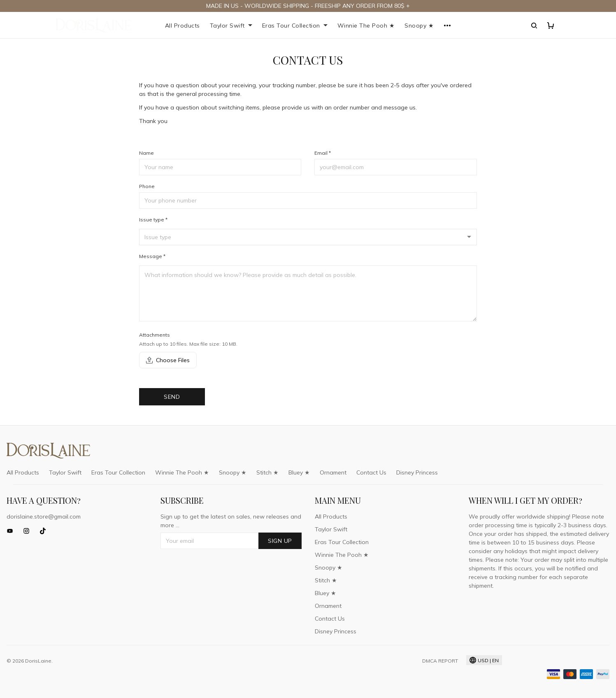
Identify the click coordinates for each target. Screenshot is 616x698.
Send (172, 397)
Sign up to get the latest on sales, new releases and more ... (231, 521)
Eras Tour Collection (295, 26)
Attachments (155, 335)
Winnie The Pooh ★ (366, 26)
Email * (323, 153)
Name (146, 153)
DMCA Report (440, 661)
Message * (152, 256)
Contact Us (371, 472)
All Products (182, 26)
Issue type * (153, 220)
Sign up (280, 541)
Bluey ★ (299, 472)
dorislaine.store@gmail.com (44, 517)
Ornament (333, 472)
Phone (147, 186)
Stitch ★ (267, 472)
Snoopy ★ (419, 26)
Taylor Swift (231, 26)
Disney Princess (417, 472)
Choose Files (168, 360)
